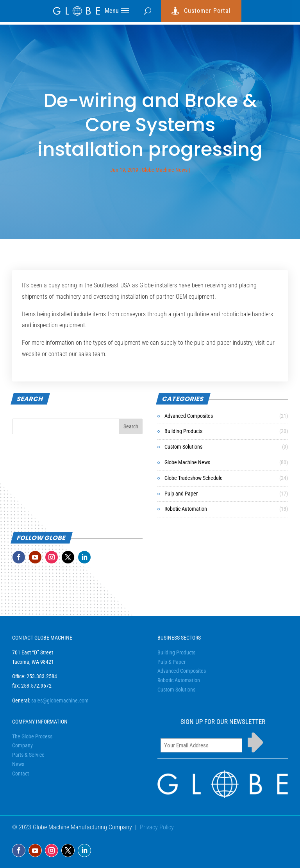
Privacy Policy (157, 827)
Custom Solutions (183, 447)
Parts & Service (28, 755)
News (18, 764)
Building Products (183, 431)
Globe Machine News (165, 170)
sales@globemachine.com (60, 700)
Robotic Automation (186, 509)
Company (22, 745)
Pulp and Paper (181, 494)
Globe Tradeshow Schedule (194, 478)
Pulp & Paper (171, 662)
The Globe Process (32, 736)
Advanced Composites (189, 416)
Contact (21, 774)
